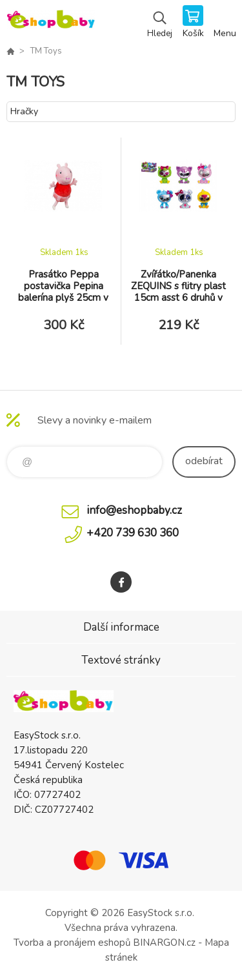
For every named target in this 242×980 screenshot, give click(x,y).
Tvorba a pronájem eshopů (72, 943)
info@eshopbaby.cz (134, 510)
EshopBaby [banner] (51, 23)
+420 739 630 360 (133, 533)
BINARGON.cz (164, 943)
